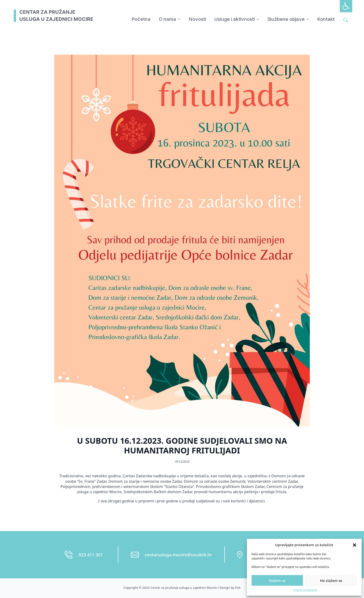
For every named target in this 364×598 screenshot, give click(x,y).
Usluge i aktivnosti (234, 19)
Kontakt (326, 19)
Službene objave (286, 19)
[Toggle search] (346, 20)
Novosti (197, 19)
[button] (346, 6)
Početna (141, 19)
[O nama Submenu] (179, 19)
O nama (167, 19)
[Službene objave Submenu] (308, 19)
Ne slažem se (331, 580)
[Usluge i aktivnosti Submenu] (258, 19)
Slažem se (277, 580)
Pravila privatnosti (305, 590)
